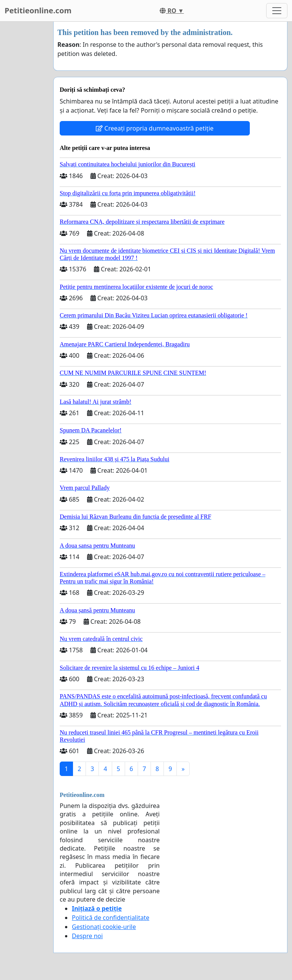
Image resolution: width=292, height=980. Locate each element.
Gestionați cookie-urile (104, 927)
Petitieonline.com (38, 10)
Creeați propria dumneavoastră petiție (155, 128)
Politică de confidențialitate (111, 918)
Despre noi (87, 936)
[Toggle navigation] (277, 11)
